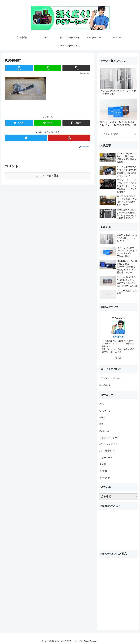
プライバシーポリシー (110, 378)
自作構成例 (105, 478)
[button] (135, 134)
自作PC (103, 471)
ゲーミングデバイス (109, 444)
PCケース (104, 431)
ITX (101, 424)
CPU (102, 404)
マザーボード (106, 458)
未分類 (103, 464)
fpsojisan (118, 337)
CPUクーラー (106, 411)
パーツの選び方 (107, 451)
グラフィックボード (109, 438)
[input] (118, 134)
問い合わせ (105, 385)
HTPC (102, 417)
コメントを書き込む (48, 176)
